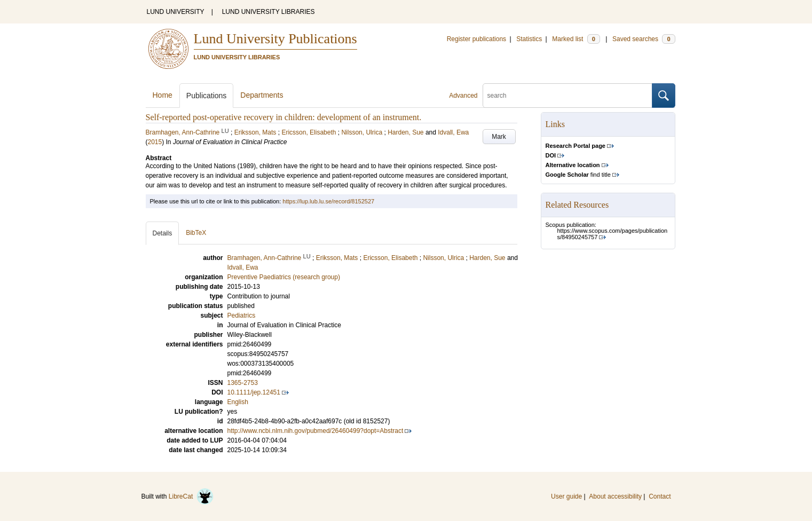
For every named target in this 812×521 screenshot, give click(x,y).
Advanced (463, 96)
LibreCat (191, 496)
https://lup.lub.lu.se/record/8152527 (328, 201)
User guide (566, 496)
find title (578, 175)
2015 (155, 142)
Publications (207, 96)
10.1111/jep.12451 (254, 392)
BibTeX (196, 233)
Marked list (576, 39)
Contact (660, 496)
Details (163, 233)
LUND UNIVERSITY (176, 12)
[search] (567, 96)
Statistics (529, 39)
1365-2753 (243, 383)
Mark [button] (499, 137)
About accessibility (615, 496)
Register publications (476, 39)
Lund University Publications (275, 39)
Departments (262, 95)
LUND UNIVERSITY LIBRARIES (269, 12)
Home (163, 95)
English (238, 402)
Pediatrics (242, 315)
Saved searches (644, 39)
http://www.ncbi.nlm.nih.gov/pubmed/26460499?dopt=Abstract (316, 431)
